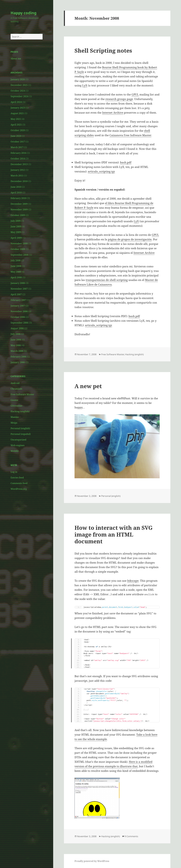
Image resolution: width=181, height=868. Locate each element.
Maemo (15, 417)
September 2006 (19, 323)
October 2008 (18, 249)
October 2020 (18, 130)
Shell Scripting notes (103, 50)
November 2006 (19, 311)
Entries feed (17, 478)
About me (16, 59)
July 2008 (16, 260)
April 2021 (16, 125)
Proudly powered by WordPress (92, 861)
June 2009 (16, 226)
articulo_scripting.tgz (101, 171)
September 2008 (19, 255)
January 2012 (18, 170)
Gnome (14, 400)
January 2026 (18, 79)
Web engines (18, 445)
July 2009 (16, 221)
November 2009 (19, 210)
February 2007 (18, 300)
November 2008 (19, 243)
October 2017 (18, 142)
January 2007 (18, 306)
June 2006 (16, 340)
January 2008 (18, 283)
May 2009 (16, 232)
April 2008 (16, 277)
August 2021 (17, 113)
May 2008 (16, 272)
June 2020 (16, 136)
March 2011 (17, 176)
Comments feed (19, 483)
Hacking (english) (20, 411)
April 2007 (16, 294)
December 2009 (19, 204)
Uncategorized (18, 440)
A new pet (88, 386)
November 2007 (19, 289)
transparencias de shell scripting (107, 280)
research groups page (119, 99)
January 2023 (18, 108)
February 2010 (18, 198)
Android (15, 383)
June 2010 (16, 187)
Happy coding (24, 13)
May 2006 (16, 345)
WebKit (15, 451)
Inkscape (133, 581)
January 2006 (18, 362)
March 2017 (17, 147)
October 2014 (18, 159)
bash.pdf (126, 162)
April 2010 (16, 193)
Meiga (14, 423)
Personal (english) (20, 428)
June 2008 (16, 266)
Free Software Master (22, 394)
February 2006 (18, 357)
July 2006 (16, 334)
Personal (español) (21, 434)
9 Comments (131, 836)
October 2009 (18, 215)
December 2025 (19, 85)
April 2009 (16, 238)
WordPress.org (19, 489)
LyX (85, 85)
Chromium (16, 389)
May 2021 (16, 119)
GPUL (135, 94)
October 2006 (18, 317)
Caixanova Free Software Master (130, 135)
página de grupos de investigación (130, 239)
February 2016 (18, 153)
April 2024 (16, 102)
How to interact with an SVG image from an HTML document (114, 534)
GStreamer (17, 406)
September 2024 (19, 96)
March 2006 (17, 351)
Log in (14, 472)
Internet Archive (113, 113)
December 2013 (19, 164)
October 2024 (18, 91)
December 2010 (19, 181)
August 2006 (17, 328)
